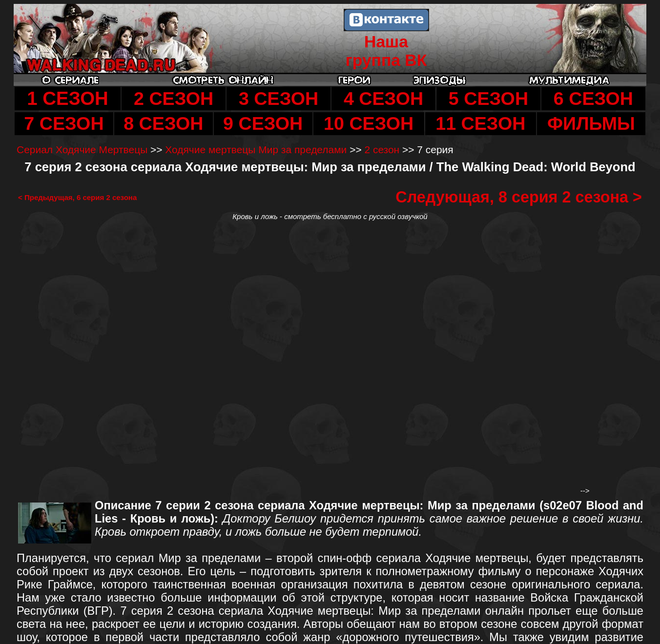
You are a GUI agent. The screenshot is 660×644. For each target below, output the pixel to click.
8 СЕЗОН (163, 123)
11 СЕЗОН (480, 123)
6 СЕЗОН (593, 99)
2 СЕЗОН (174, 99)
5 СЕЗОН (488, 99)
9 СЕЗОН (263, 123)
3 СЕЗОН (278, 99)
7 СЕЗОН (64, 123)
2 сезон (382, 150)
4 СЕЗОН (383, 99)
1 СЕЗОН (67, 98)
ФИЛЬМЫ (591, 123)
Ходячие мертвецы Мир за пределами (256, 150)
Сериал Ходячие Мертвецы (82, 150)
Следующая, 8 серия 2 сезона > (519, 197)
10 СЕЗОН (369, 123)
